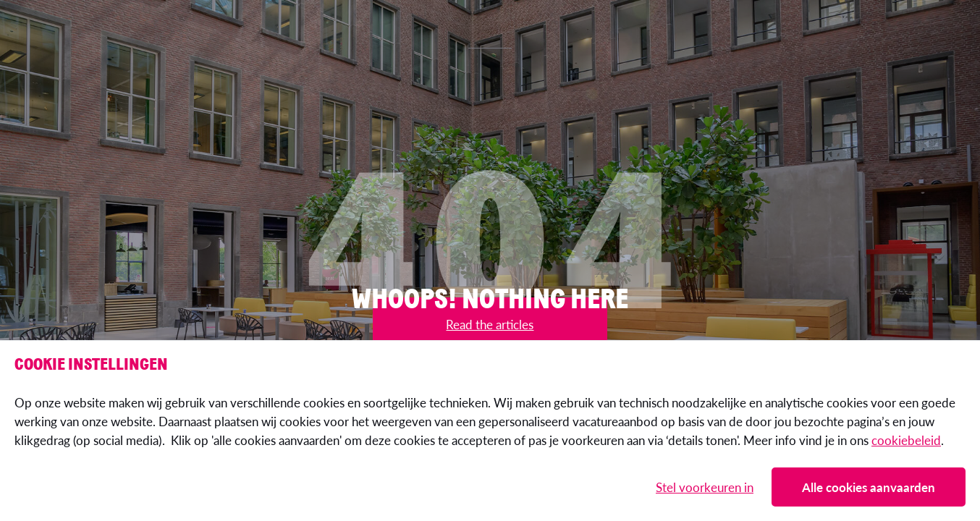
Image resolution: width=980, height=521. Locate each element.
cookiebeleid (906, 440)
